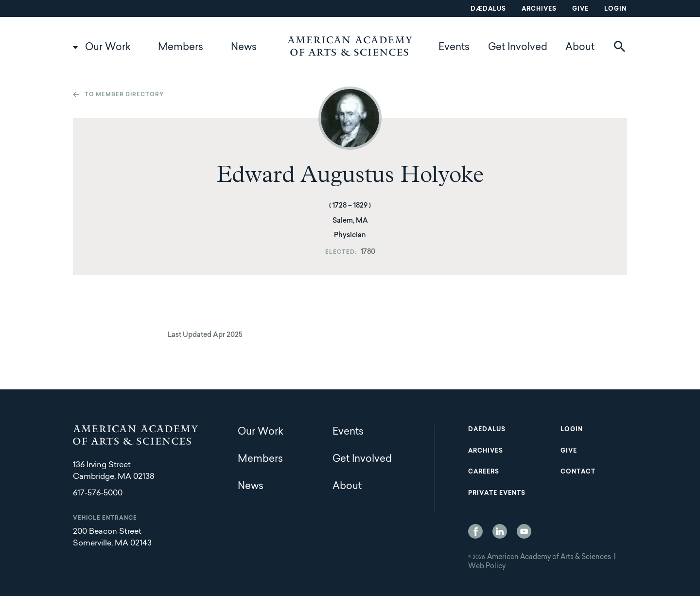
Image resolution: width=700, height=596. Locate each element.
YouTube (524, 531)
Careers (484, 472)
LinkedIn (500, 531)
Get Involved (518, 48)
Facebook (475, 531)
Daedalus (487, 430)
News (244, 48)
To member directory (124, 95)
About (580, 48)
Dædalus (488, 9)
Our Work (108, 48)
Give (580, 9)
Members (181, 48)
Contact (578, 472)
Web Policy (487, 567)
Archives (539, 9)
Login (615, 9)
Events (454, 48)
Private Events (497, 493)
